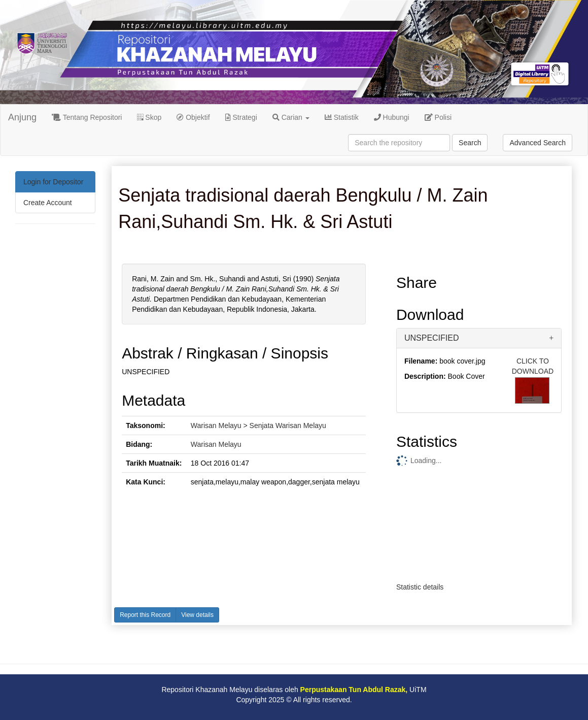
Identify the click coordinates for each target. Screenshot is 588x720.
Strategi (241, 117)
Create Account (48, 203)
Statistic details (420, 587)
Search (470, 143)
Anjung (22, 117)
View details (197, 615)
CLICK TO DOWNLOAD (533, 366)
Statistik (342, 117)
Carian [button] (291, 117)
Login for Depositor (53, 182)
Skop (149, 117)
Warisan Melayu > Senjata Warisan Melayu (258, 426)
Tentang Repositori (87, 117)
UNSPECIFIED (432, 338)
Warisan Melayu (216, 444)
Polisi (438, 117)
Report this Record (145, 615)
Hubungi (392, 117)
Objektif (193, 117)
